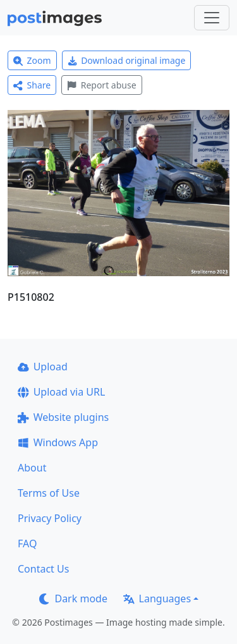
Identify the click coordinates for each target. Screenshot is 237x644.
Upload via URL (61, 392)
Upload (43, 367)
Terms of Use (49, 493)
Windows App (58, 442)
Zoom (32, 60)
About (32, 468)
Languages (157, 598)
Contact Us (43, 569)
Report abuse (101, 85)
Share (32, 85)
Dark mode (73, 598)
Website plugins (63, 417)
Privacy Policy (50, 518)
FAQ (27, 544)
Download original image (127, 60)
